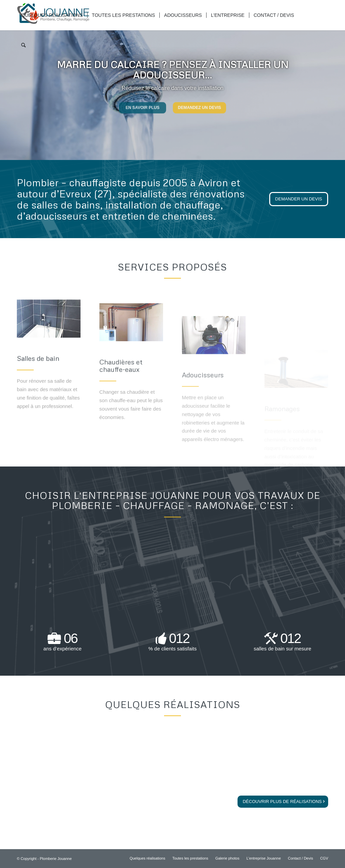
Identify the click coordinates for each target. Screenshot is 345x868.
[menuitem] (52, 15)
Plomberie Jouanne (56, 859)
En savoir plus (143, 106)
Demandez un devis (199, 106)
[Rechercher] (23, 45)
